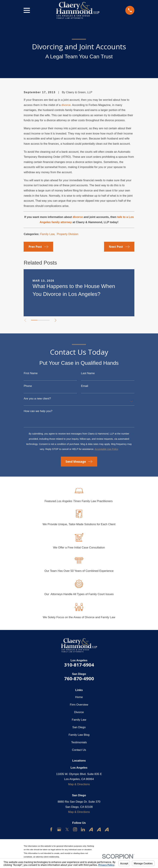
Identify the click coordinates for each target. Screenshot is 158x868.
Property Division (68, 234)
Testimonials (79, 742)
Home (79, 697)
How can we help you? (38, 411)
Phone (28, 386)
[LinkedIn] (83, 829)
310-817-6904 (79, 665)
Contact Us (79, 750)
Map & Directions (79, 784)
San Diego (79, 727)
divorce (66, 105)
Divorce (79, 712)
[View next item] (56, 320)
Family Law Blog (79, 735)
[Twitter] (67, 829)
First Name (31, 373)
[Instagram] (75, 829)
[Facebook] (51, 829)
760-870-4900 (79, 678)
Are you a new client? (37, 399)
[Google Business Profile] (59, 829)
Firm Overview (79, 705)
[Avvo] (91, 829)
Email (85, 386)
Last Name (88, 373)
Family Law (47, 234)
